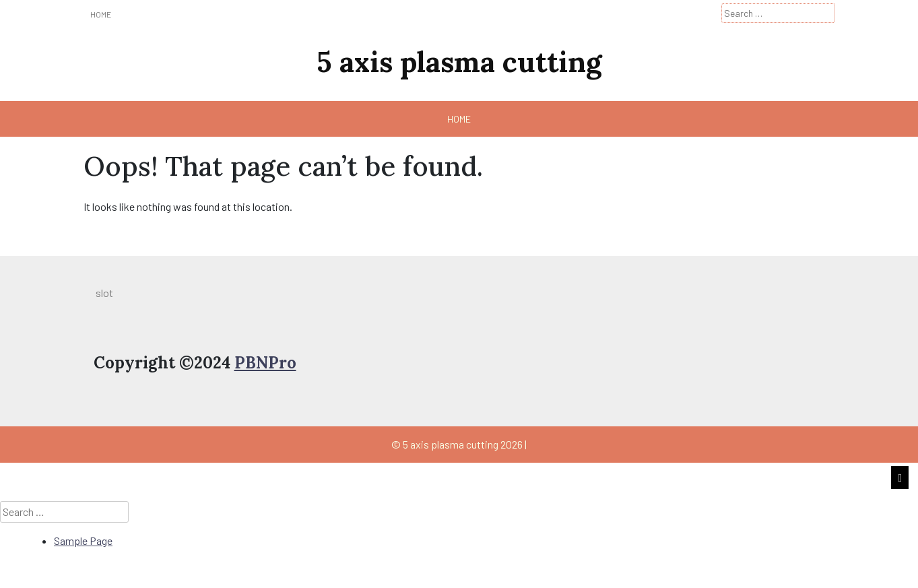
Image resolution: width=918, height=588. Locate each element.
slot (104, 293)
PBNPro (265, 363)
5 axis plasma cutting (459, 62)
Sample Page (83, 541)
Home (101, 14)
